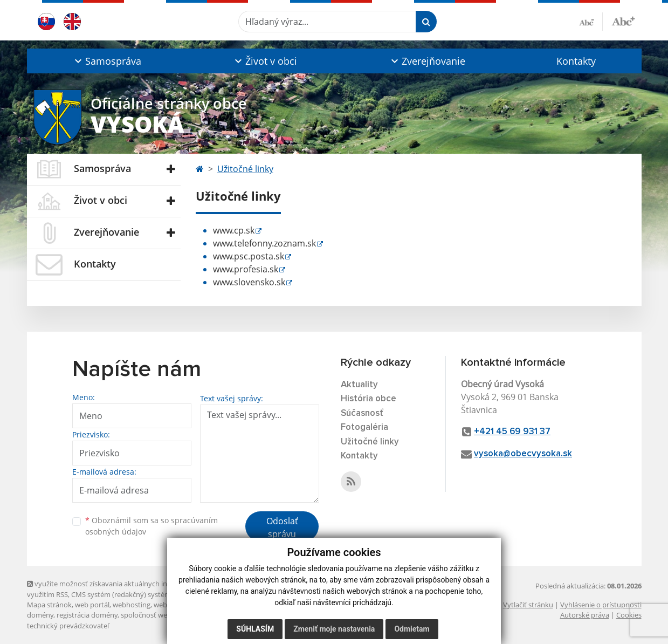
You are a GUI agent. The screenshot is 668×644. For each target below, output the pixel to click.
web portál (92, 605)
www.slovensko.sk (249, 282)
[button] (107, 61)
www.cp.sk (234, 230)
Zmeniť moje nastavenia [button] (334, 629)
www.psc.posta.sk (249, 256)
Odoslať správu (282, 527)
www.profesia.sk (246, 269)
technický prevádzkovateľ (68, 626)
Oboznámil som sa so (151, 526)
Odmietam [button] (412, 629)
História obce (369, 399)
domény (40, 615)
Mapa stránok (49, 605)
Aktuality (359, 385)
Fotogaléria (364, 427)
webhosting (132, 605)
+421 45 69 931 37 (512, 432)
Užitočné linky (245, 169)
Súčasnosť (362, 413)
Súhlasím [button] (255, 629)
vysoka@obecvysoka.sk (523, 454)
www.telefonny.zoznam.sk (264, 243)
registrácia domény (87, 615)
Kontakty (576, 61)
